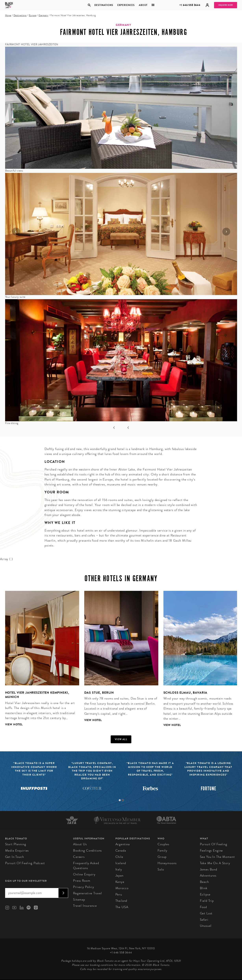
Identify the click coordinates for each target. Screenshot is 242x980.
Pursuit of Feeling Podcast (25, 863)
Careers (79, 857)
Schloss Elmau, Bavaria (185, 693)
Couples (163, 844)
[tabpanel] (40, 662)
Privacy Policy (84, 887)
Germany (43, 15)
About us (80, 844)
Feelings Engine (211, 851)
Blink (204, 888)
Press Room (82, 881)
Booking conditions (87, 851)
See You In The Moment (217, 857)
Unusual (206, 926)
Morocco (122, 888)
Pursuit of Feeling (214, 844)
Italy (119, 869)
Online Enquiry (84, 874)
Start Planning (16, 844)
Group (162, 857)
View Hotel (14, 724)
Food (203, 907)
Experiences (126, 5)
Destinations (104, 5)
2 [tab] (123, 800)
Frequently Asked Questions (86, 866)
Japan (119, 876)
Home (8, 15)
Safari (204, 920)
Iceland (121, 863)
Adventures (208, 876)
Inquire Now (226, 5)
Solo (161, 869)
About (143, 5)
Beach (204, 882)
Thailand (121, 901)
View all (121, 739)
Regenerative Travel (88, 893)
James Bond (209, 869)
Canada (121, 851)
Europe (33, 15)
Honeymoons (167, 863)
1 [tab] (120, 800)
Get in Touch (15, 857)
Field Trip (207, 901)
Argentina (123, 844)
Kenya (120, 882)
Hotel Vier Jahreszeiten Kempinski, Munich (37, 695)
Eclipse (205, 894)
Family (162, 851)
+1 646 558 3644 (190, 5)
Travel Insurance (85, 906)
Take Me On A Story (215, 863)
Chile (119, 857)
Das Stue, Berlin (99, 693)
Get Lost (206, 913)
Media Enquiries (17, 851)
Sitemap (79, 900)
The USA (122, 907)
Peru (119, 894)
